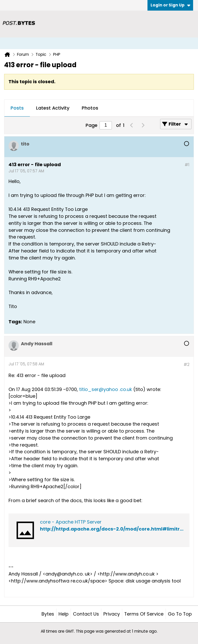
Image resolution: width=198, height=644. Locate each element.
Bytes (48, 614)
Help (64, 614)
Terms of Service (144, 614)
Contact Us (86, 614)
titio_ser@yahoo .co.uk (106, 389)
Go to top (180, 614)
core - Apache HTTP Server (71, 522)
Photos (90, 108)
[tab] (17, 108)
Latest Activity (53, 108)
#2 (187, 365)
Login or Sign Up (170, 5)
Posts (17, 108)
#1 (187, 165)
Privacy (112, 614)
